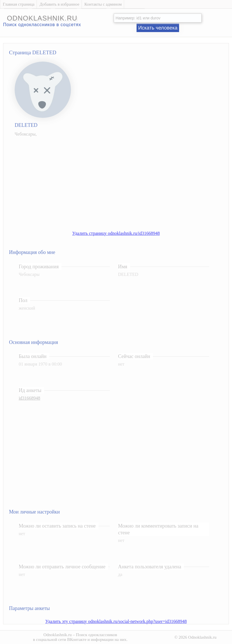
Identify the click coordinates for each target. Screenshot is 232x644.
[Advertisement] (122, 181)
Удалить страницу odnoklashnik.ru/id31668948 (116, 233)
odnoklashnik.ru (42, 18)
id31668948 (29, 398)
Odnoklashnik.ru (57, 635)
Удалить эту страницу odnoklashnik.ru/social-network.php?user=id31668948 (116, 621)
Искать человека (158, 28)
